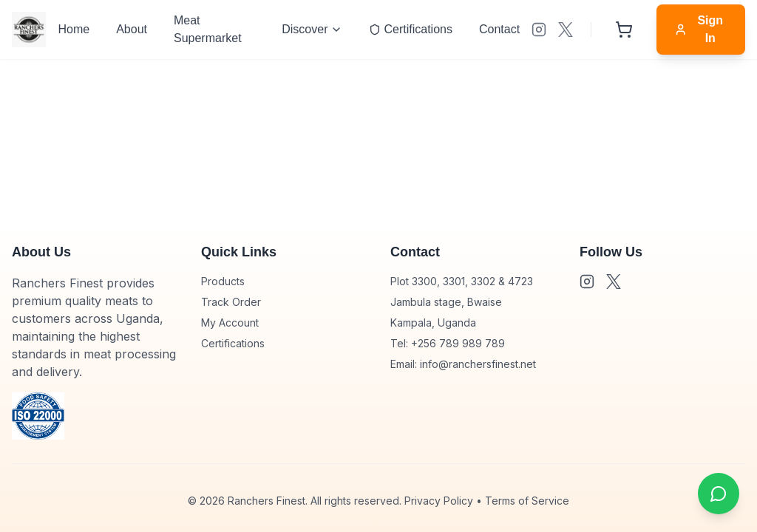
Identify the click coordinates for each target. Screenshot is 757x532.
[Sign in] (701, 30)
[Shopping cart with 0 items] (624, 30)
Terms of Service (527, 501)
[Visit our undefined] (539, 30)
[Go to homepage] (29, 30)
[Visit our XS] (566, 30)
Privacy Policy (439, 501)
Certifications (233, 343)
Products (223, 281)
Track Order (231, 302)
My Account (230, 323)
